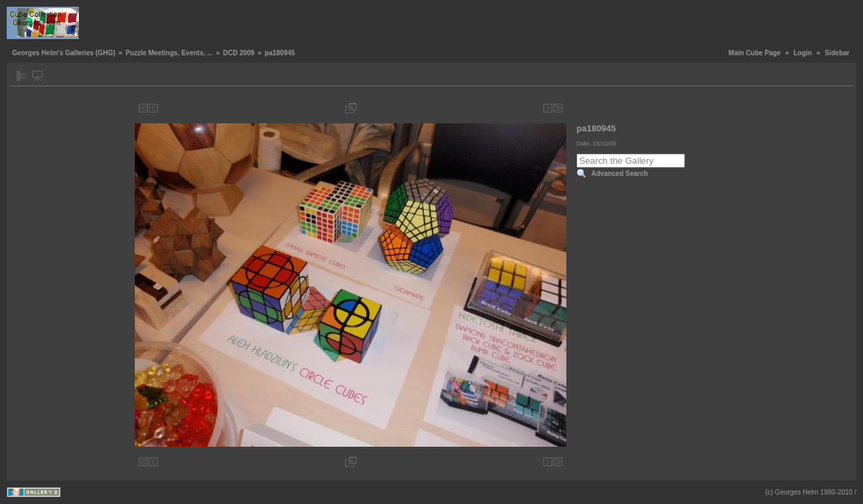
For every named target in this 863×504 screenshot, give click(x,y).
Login (803, 53)
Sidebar (837, 53)
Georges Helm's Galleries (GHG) (64, 53)
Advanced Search (620, 174)
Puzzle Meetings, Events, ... (169, 53)
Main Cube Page (755, 53)
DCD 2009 (239, 53)
